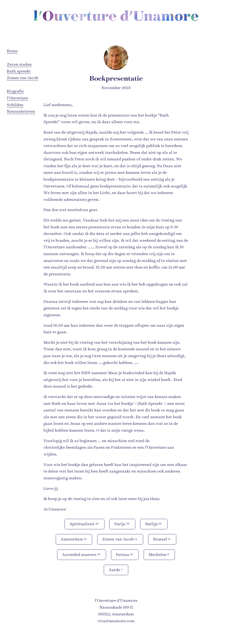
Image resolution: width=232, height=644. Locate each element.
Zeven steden (19, 64)
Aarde (116, 570)
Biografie (15, 91)
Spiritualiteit (85, 524)
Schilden (15, 105)
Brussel (162, 539)
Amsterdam (74, 539)
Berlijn (154, 524)
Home (12, 51)
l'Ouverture (17, 98)
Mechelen (159, 554)
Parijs (122, 524)
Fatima (125, 554)
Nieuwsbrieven (21, 111)
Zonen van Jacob (23, 78)
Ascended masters (81, 554)
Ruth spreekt (19, 71)
